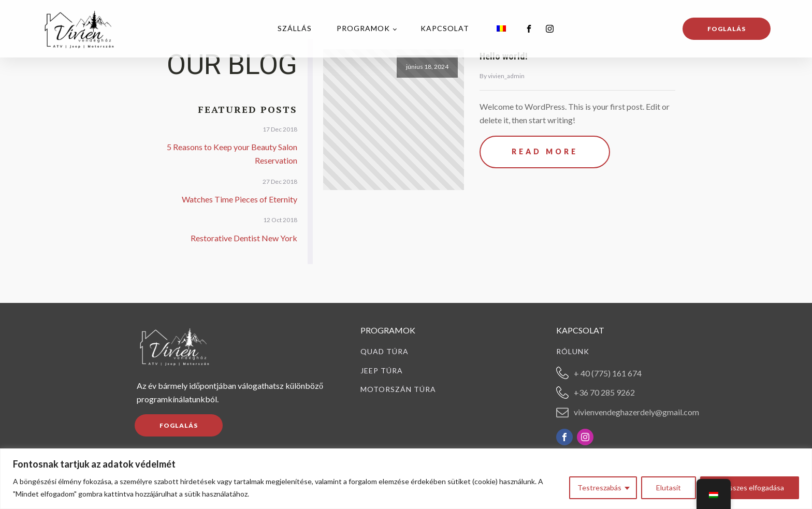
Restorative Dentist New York (244, 238)
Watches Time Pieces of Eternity (240, 199)
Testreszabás (599, 488)
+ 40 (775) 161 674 (608, 373)
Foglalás (727, 29)
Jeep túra (382, 371)
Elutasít (669, 488)
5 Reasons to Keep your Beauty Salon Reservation (232, 154)
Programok (363, 28)
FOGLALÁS (179, 425)
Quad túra (385, 352)
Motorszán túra (398, 389)
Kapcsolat (445, 28)
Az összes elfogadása (750, 488)
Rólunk (573, 352)
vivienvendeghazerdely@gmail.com (636, 412)
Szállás (295, 28)
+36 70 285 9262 (604, 392)
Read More (545, 151)
